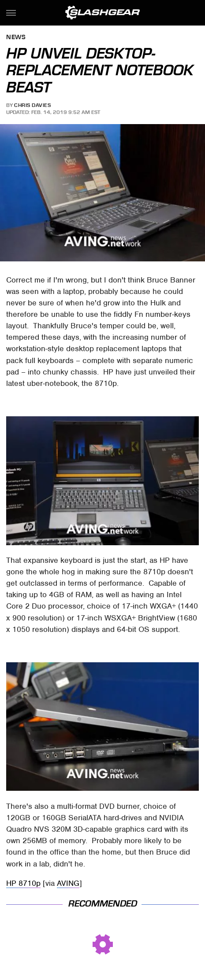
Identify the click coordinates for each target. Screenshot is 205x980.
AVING (68, 883)
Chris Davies (32, 105)
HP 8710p (23, 883)
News (16, 38)
